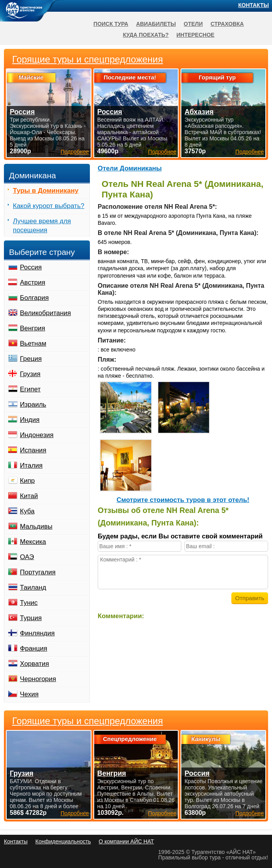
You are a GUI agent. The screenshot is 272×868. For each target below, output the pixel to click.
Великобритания (46, 313)
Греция (31, 359)
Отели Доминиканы (130, 168)
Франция (34, 648)
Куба (27, 511)
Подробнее (75, 813)
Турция (31, 618)
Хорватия (34, 664)
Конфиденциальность (63, 841)
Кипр (27, 481)
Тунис (29, 603)
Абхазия (199, 112)
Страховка (227, 24)
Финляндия (37, 633)
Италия (31, 465)
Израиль (33, 404)
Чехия (29, 694)
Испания (33, 450)
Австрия (33, 282)
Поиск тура (111, 24)
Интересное (195, 35)
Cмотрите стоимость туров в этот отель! (183, 500)
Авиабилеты (156, 24)
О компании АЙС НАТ (126, 841)
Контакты (254, 5)
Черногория (38, 679)
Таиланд (33, 587)
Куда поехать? (146, 35)
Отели (193, 24)
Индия (30, 420)
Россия (31, 267)
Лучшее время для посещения (42, 226)
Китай (29, 496)
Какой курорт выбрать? (49, 206)
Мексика (33, 542)
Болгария (34, 298)
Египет (30, 389)
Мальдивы (36, 526)
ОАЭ (27, 557)
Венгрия (33, 328)
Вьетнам (33, 343)
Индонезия (37, 435)
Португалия (38, 572)
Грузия (30, 374)
